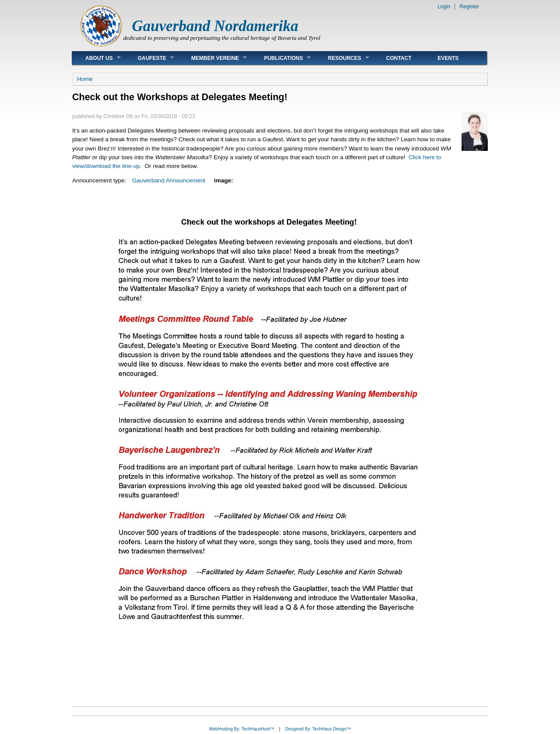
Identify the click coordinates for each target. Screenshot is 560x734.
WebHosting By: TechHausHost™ (242, 729)
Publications (281, 58)
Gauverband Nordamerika (215, 26)
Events (448, 58)
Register (469, 7)
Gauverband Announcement (169, 180)
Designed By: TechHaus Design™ (318, 729)
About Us (96, 58)
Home (85, 79)
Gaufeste (149, 58)
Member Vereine (212, 58)
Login (444, 7)
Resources (342, 58)
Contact (399, 58)
